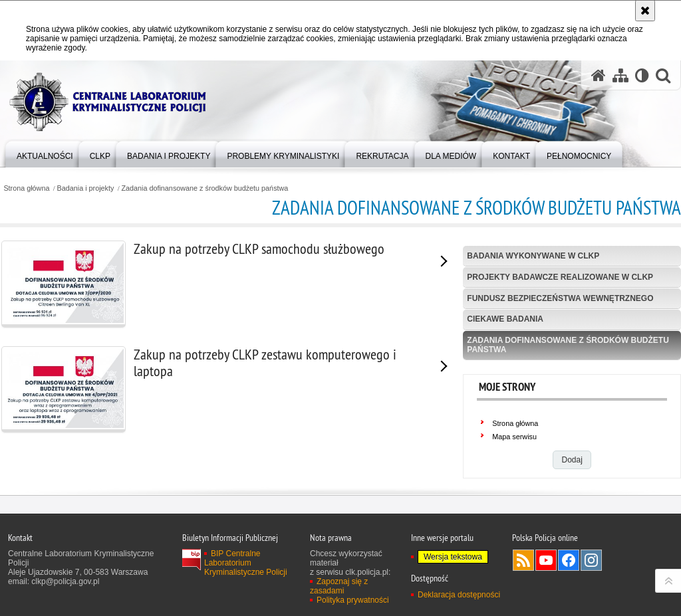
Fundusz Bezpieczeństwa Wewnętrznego (560, 298)
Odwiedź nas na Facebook (569, 589)
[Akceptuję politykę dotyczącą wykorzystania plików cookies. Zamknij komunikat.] (645, 11)
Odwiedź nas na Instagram (591, 589)
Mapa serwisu (514, 437)
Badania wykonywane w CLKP (533, 256)
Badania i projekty (86, 188)
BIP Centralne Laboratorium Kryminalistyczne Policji (246, 592)
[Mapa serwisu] (620, 75)
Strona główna (26, 188)
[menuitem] (45, 153)
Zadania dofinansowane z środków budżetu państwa (204, 188)
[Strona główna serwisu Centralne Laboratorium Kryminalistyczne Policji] (599, 75)
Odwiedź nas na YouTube (546, 589)
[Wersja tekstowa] (642, 75)
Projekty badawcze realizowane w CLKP (560, 277)
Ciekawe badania (505, 319)
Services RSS (523, 589)
